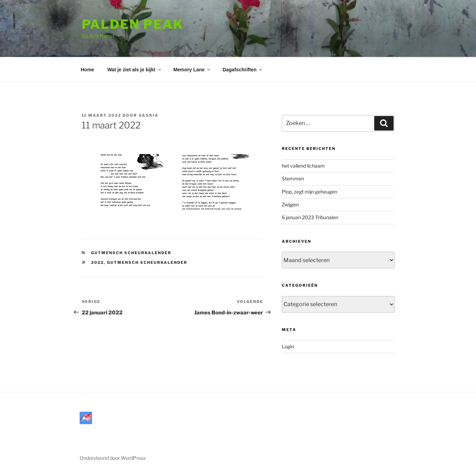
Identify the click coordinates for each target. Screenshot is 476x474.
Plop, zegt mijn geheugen (309, 192)
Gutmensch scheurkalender (147, 262)
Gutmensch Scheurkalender (131, 253)
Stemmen (293, 178)
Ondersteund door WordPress (113, 458)
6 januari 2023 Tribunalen (310, 217)
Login (288, 346)
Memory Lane (192, 70)
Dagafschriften (243, 70)
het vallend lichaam (303, 166)
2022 (97, 262)
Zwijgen (290, 204)
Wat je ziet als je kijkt (135, 70)
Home (87, 70)
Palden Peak (133, 24)
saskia (149, 115)
